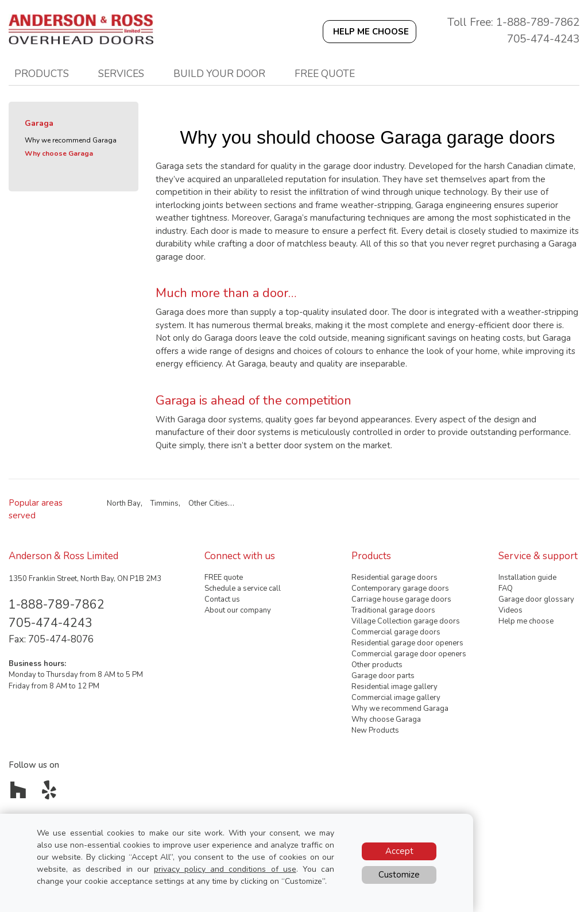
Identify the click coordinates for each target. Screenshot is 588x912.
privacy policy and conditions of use (225, 869)
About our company (238, 610)
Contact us (222, 599)
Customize (399, 875)
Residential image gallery (394, 687)
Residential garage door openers (407, 643)
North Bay (124, 503)
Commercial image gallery (396, 698)
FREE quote (224, 578)
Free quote (325, 74)
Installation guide (527, 578)
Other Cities (208, 503)
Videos (510, 610)
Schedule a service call (243, 588)
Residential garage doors (394, 578)
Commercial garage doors (396, 632)
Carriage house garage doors (401, 599)
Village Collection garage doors (406, 621)
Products (42, 74)
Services (121, 74)
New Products (375, 730)
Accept (399, 851)
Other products (377, 665)
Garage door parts (383, 676)
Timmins (165, 503)
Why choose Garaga (59, 153)
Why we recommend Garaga (71, 140)
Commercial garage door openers (409, 654)
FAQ (506, 588)
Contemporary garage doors (400, 588)
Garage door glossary (536, 599)
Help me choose (526, 621)
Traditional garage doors (393, 610)
